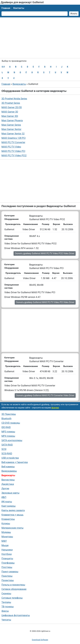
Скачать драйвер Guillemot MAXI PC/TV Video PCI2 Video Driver (45, 253)
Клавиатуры (8, 519)
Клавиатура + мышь (12, 515)
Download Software (40, 640)
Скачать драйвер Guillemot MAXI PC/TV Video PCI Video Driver (45, 302)
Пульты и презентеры (13, 585)
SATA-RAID (7, 445)
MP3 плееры (8, 432)
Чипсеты (6, 620)
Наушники (7, 550)
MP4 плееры (8, 436)
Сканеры (6, 593)
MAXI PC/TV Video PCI (13, 151)
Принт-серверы (10, 572)
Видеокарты (19, 84)
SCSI (4, 449)
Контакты (19, 8)
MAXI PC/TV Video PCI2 (14, 155)
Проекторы (8, 580)
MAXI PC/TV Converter (13, 142)
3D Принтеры (9, 414)
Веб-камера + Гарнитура (15, 462)
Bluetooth (6, 419)
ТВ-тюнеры (8, 607)
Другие (5, 489)
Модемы (6, 532)
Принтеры (7, 576)
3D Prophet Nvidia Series (14, 99)
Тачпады (6, 602)
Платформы (8, 563)
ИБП (4, 497)
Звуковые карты (10, 493)
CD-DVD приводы (11, 423)
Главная (6, 8)
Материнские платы (12, 528)
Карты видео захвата (13, 510)
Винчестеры (8, 480)
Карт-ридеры (9, 506)
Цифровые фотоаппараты (16, 615)
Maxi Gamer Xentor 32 (13, 134)
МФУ (4, 541)
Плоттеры (7, 567)
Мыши (5, 545)
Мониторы (7, 537)
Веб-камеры (8, 467)
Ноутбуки (7, 554)
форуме (55, 408)
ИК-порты (7, 502)
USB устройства (10, 458)
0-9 (3, 67)
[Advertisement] (40, 38)
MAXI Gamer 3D (10, 112)
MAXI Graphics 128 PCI (14, 138)
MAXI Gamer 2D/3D (12, 107)
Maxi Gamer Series (11, 125)
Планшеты (7, 558)
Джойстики (8, 484)
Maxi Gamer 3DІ (10, 116)
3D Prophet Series (11, 103)
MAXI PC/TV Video (11, 147)
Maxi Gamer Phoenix (12, 121)
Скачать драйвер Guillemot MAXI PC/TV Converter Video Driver (45, 395)
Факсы (5, 611)
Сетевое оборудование (14, 589)
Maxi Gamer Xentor (11, 129)
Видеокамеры (9, 471)
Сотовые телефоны (12, 598)
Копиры (6, 523)
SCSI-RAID (7, 454)
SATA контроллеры (12, 440)
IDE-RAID (6, 427)
